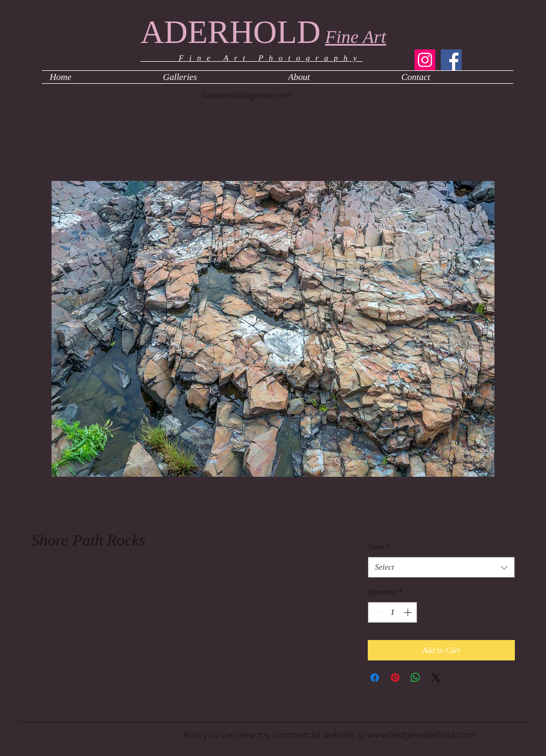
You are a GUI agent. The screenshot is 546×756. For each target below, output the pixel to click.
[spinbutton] (393, 612)
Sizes (379, 547)
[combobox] (441, 567)
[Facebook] (451, 60)
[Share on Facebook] (375, 678)
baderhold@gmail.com (246, 95)
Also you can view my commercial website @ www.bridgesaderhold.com (329, 735)
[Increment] (409, 612)
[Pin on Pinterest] (395, 678)
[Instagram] (425, 60)
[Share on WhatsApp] (416, 678)
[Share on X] (436, 678)
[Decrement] (377, 612)
